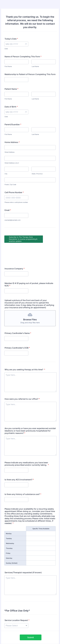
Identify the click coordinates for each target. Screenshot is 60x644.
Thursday (9, 530)
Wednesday (10, 525)
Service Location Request (17, 602)
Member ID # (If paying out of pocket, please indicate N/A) (29, 266)
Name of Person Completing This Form (23, 57)
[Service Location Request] (16, 607)
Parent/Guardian (13, 124)
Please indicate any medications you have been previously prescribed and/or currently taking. (27, 445)
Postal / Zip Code (10, 185)
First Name (8, 66)
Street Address (10, 152)
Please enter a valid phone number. (16, 202)
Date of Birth (11, 107)
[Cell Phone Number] (16, 198)
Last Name (35, 66)
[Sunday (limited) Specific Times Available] (41, 545)
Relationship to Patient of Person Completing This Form (30, 74)
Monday (9, 515)
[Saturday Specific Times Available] (41, 540)
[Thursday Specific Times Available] (41, 530)
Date (6, 49)
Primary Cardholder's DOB (17, 329)
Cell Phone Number (14, 192)
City (6, 174)
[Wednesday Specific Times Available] (41, 525)
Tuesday (9, 520)
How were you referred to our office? (22, 381)
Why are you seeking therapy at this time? (25, 351)
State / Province (37, 174)
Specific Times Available (41, 510)
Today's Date (11, 39)
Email (8, 210)
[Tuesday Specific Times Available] (41, 520)
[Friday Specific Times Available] (41, 535)
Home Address (12, 142)
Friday (8, 535)
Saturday (9, 540)
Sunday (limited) (12, 545)
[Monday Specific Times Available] (41, 515)
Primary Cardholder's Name (18, 315)
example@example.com (13, 220)
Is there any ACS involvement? (19, 461)
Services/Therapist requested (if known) (23, 554)
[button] (26, 44)
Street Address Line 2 (12, 163)
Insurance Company (15, 250)
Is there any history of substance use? (23, 476)
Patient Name (11, 89)
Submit (31, 619)
